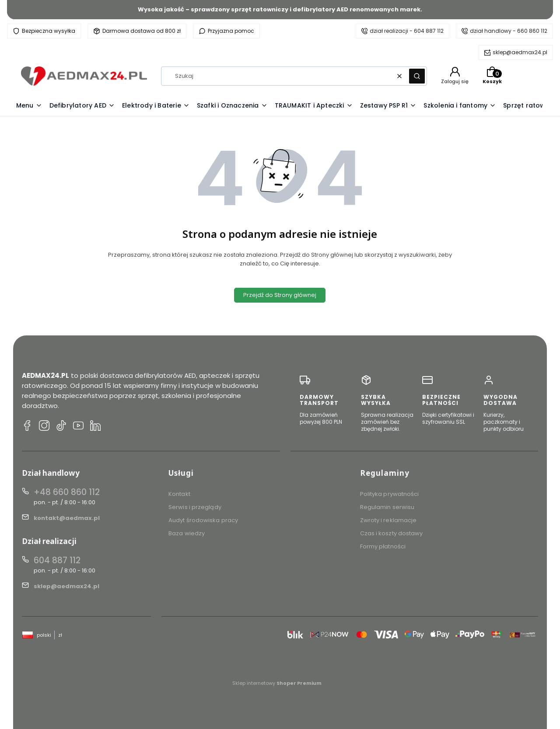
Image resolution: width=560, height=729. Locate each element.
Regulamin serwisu (387, 507)
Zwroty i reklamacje (388, 520)
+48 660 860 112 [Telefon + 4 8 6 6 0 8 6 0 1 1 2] (67, 492)
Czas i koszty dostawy (392, 533)
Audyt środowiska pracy (203, 520)
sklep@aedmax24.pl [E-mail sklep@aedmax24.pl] (66, 586)
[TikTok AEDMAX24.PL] (61, 427)
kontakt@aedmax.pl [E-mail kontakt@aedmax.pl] (67, 518)
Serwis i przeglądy (195, 507)
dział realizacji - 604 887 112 (407, 31)
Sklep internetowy (277, 683)
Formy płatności (383, 546)
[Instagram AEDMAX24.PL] (44, 427)
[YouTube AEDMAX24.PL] (78, 427)
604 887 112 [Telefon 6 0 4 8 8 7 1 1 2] (57, 560)
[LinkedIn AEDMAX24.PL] (95, 427)
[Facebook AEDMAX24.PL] (27, 427)
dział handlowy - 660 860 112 (509, 31)
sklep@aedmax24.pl (520, 52)
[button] (417, 76)
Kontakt (179, 494)
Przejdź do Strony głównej (280, 295)
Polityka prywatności (390, 494)
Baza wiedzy (187, 533)
